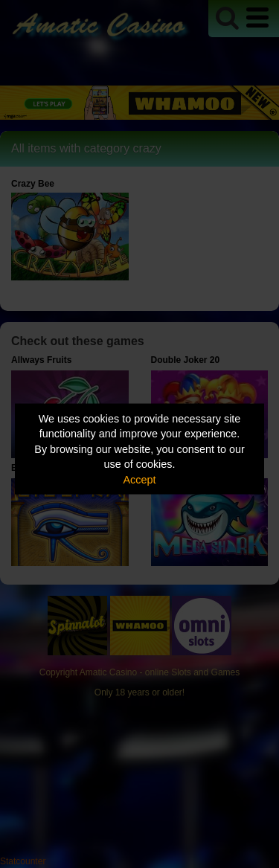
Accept (140, 479)
